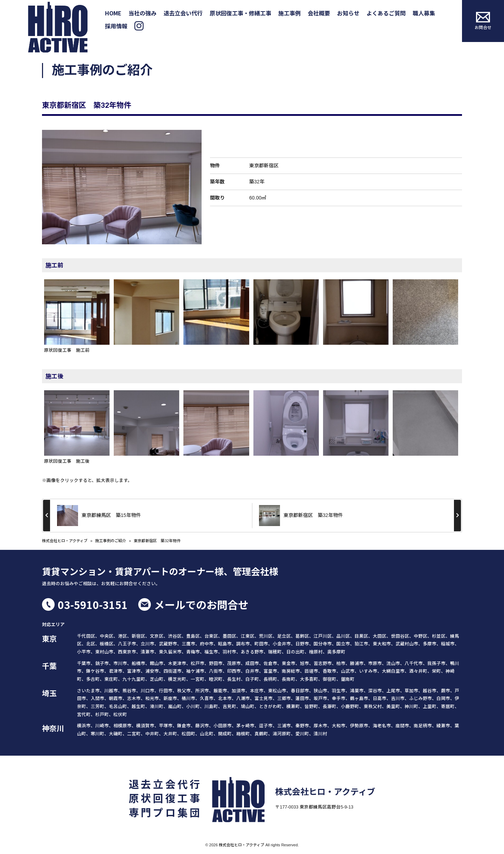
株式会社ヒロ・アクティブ (65, 541)
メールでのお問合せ (201, 604)
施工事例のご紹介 (111, 541)
